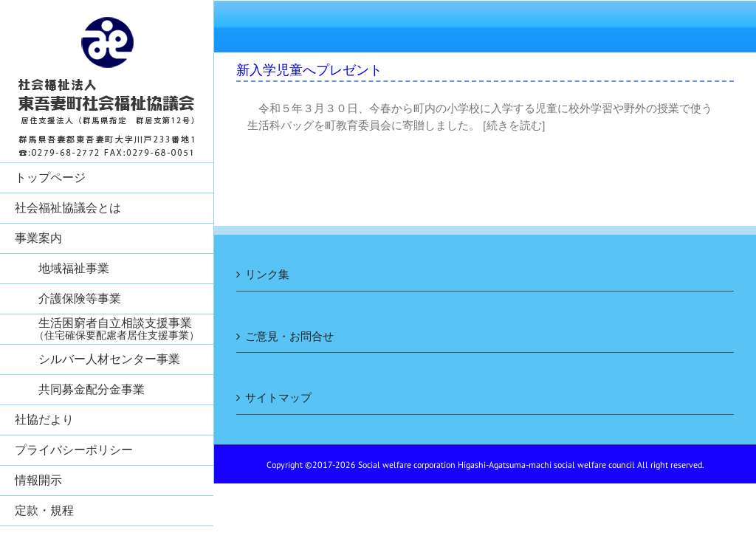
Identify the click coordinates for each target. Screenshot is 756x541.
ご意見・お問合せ (289, 336)
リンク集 (267, 274)
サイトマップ (278, 397)
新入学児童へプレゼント (309, 70)
